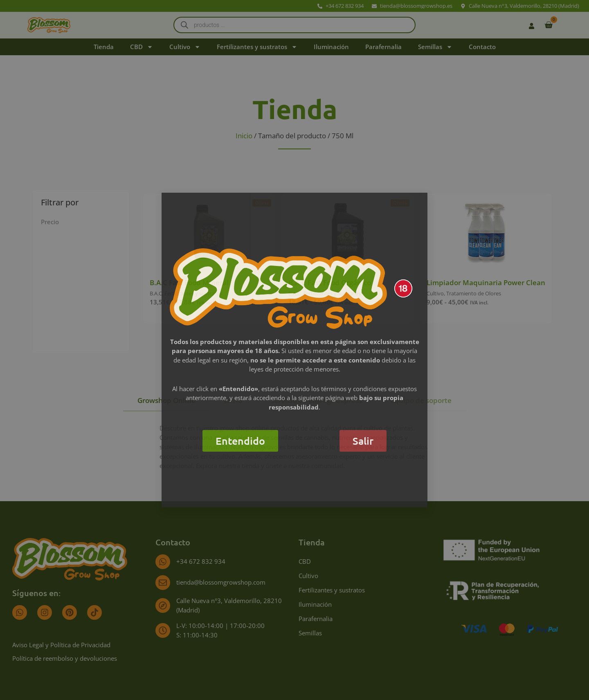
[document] (294, 350)
